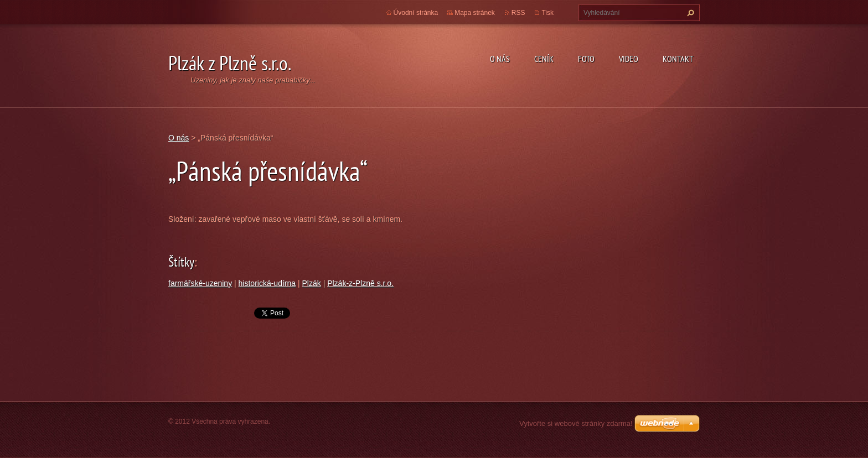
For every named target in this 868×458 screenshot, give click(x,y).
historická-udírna (267, 283)
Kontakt (678, 59)
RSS (518, 13)
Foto (586, 59)
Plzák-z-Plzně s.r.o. (360, 283)
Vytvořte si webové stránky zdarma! (576, 423)
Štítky (181, 262)
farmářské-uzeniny (200, 283)
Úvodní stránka (416, 13)
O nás (500, 59)
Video (629, 59)
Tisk (547, 13)
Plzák (312, 283)
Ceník (544, 59)
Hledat (689, 13)
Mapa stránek (475, 13)
